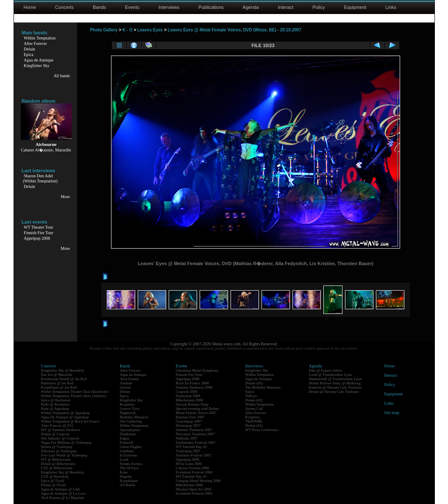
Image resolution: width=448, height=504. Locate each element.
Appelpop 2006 (188, 459)
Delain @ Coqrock (56, 434)
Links (391, 7)
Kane (124, 472)
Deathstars (128, 434)
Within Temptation (40, 38)
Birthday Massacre (134, 417)
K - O (128, 30)
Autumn (126, 383)
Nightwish (128, 413)
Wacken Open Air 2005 (194, 489)
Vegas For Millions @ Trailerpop (66, 442)
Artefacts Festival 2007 (194, 455)
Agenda (251, 7)
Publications (211, 7)
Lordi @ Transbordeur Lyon (331, 375)
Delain (29, 49)
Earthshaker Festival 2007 (196, 442)
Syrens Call (254, 409)
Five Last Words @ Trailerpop (64, 455)
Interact (286, 7)
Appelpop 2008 (37, 238)
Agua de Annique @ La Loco (64, 493)
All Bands (128, 485)
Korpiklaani (129, 481)
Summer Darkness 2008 (194, 387)
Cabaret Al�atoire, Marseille (46, 150)
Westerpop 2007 (188, 426)
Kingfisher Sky (37, 66)
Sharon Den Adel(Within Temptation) (40, 178)
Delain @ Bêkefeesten (58, 464)
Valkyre (251, 396)
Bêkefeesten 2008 (189, 400)
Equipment (355, 7)
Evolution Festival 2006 (194, 472)
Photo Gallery (104, 30)
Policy (319, 7)
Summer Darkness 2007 (194, 430)
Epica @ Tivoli (53, 481)
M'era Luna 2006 (189, 464)
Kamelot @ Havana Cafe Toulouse (335, 387)
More (65, 197)
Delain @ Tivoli (53, 485)
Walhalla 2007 (187, 438)
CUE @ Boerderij (55, 476)
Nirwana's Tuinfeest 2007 (195, 434)
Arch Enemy (130, 379)
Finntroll (127, 442)
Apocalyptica (130, 430)
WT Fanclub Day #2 (192, 447)
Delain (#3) (254, 383)
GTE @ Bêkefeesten (57, 468)
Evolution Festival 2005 (194, 493)
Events (132, 7)
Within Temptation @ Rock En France (70, 421)
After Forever (35, 43)
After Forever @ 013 (57, 426)
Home (30, 7)
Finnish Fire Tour (39, 233)
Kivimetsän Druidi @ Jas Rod (64, 379)
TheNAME (254, 421)
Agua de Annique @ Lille (61, 489)
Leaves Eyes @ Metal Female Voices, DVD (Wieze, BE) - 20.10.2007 (235, 30)
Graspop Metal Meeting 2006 (198, 481)
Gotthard (127, 451)
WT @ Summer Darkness (61, 430)
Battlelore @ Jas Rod (57, 383)
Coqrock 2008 (187, 392)
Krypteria (127, 404)
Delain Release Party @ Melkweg (335, 383)
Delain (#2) (254, 400)
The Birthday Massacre (263, 387)
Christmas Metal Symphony (197, 370)
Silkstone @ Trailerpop (59, 451)
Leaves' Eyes (130, 409)
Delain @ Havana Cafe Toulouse (334, 392)
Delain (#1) (254, 426)
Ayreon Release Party (192, 404)
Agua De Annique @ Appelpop (65, 417)
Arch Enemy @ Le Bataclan (63, 498)
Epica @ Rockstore (56, 400)
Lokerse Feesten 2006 (193, 468)
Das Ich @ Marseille (57, 375)
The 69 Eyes (129, 468)
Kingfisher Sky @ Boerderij (63, 370)
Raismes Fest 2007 (190, 417)
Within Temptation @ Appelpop (65, 413)
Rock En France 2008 (192, 383)
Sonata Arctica (131, 464)
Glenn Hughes (131, 447)
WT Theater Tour (38, 227)
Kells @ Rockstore (56, 404)
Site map (392, 413)
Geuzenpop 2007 (189, 421)
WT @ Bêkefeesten (56, 459)
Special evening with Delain (198, 409)
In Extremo (129, 455)
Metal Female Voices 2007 (196, 413)
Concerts (64, 7)
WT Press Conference (262, 430)
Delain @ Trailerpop (57, 447)
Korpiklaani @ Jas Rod (59, 387)
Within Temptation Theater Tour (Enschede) (75, 392)
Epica (29, 55)
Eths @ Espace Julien (326, 370)
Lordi (124, 459)
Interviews (169, 7)
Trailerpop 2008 (188, 396)
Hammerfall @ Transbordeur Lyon (335, 379)
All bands (62, 76)
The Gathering (131, 421)
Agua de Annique (39, 60)
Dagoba (126, 476)
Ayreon (125, 387)
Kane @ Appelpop (55, 409)
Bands (99, 7)
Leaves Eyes (150, 30)
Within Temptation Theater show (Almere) (74, 396)
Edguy (125, 438)
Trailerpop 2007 (188, 451)
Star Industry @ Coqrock (60, 438)
